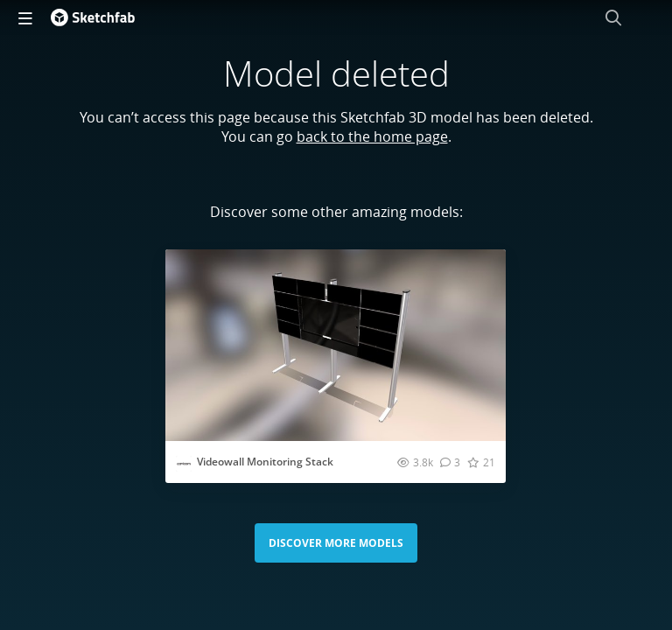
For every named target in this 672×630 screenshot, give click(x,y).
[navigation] (25, 17)
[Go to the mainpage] (93, 17)
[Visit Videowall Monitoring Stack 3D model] (336, 345)
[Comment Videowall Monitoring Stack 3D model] (450, 462)
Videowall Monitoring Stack (265, 462)
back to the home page (372, 136)
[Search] (613, 17)
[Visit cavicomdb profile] (184, 464)
